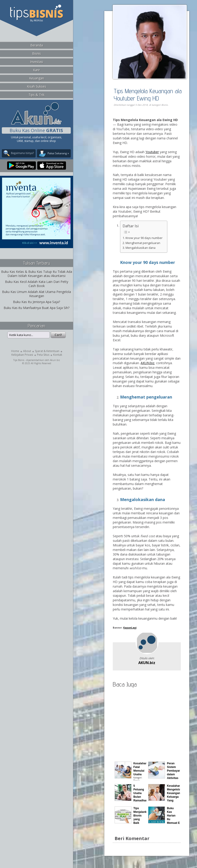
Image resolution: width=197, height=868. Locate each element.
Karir (37, 70)
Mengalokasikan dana (141, 248)
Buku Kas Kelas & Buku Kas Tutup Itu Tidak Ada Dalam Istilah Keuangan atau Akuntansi (37, 274)
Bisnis (37, 53)
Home (15, 351)
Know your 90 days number (144, 238)
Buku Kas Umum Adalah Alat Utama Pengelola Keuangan (37, 294)
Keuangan (37, 78)
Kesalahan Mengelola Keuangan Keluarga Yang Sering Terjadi (174, 797)
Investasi (37, 62)
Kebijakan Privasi (22, 355)
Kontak (58, 355)
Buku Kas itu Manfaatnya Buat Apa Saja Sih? (37, 308)
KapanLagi (130, 628)
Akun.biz (55, 360)
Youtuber (152, 152)
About (27, 351)
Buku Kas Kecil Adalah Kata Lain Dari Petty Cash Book (37, 284)
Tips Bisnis (19, 360)
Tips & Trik (37, 95)
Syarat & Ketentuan (47, 351)
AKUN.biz (147, 363)
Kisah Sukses (37, 86)
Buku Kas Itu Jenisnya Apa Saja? (37, 302)
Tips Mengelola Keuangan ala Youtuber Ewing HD (148, 94)
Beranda (37, 45)
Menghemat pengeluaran (143, 243)
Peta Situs (43, 355)
